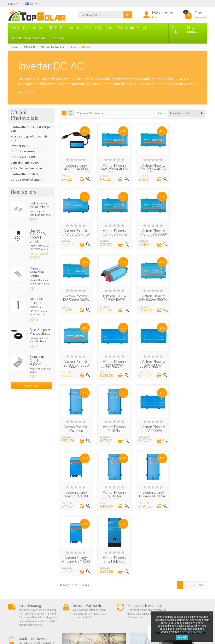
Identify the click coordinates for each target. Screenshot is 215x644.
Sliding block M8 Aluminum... (40, 205)
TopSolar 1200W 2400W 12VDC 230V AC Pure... (190, 233)
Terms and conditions (57, 572)
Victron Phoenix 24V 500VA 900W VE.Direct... (114, 233)
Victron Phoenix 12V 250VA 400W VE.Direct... (152, 169)
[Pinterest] (57, 624)
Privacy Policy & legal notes (133, 566)
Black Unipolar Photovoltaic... (40, 332)
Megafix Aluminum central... (37, 272)
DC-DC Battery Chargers (26, 180)
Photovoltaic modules (133, 28)
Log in (157, 17)
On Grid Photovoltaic (27, 28)
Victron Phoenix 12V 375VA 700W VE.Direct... (76, 233)
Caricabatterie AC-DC (25, 163)
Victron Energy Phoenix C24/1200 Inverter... (152, 428)
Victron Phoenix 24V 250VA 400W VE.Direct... (114, 169)
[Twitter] (48, 624)
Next (202, 452)
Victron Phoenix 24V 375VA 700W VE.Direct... (190, 169)
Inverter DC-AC (21, 146)
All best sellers (31, 386)
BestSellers (132, 573)
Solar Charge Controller (26, 168)
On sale (175, 30)
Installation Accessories (28, 38)
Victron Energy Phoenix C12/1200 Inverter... (190, 363)
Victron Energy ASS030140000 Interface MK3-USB (76, 170)
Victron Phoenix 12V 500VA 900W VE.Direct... (152, 233)
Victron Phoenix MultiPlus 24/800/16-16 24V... (76, 430)
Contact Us (132, 578)
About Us (58, 564)
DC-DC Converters (23, 151)
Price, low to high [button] (180, 113)
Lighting (58, 38)
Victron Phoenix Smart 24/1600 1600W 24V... (190, 428)
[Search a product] (101, 15)
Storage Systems (98, 28)
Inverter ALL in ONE (24, 157)
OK (128, 15)
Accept (182, 637)
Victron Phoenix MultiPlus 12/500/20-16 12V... (114, 363)
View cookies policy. (191, 632)
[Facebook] (38, 624)
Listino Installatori (63, 593)
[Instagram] (67, 624)
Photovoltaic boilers (24, 174)
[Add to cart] (81, 179)
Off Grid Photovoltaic (64, 28)
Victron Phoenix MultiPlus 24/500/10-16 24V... (76, 365)
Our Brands (132, 589)
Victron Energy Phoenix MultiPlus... (114, 426)
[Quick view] (88, 179)
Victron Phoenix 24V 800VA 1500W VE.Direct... (76, 298)
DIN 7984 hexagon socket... (37, 303)
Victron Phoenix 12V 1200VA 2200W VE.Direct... (152, 298)
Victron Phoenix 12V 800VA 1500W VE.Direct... (114, 298)
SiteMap (130, 584)
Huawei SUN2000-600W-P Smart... (38, 236)
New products (194, 30)
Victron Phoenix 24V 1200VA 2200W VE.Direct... (190, 298)
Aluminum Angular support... (37, 361)
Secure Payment (62, 588)
